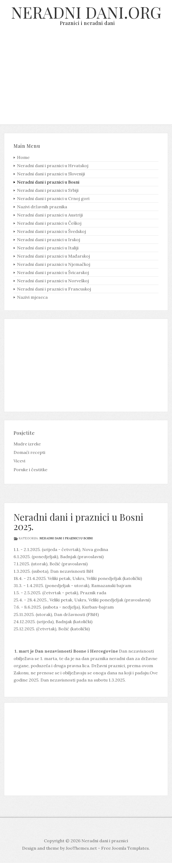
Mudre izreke (27, 444)
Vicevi (19, 461)
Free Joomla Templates (125, 848)
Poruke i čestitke (30, 470)
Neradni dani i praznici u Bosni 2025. (78, 522)
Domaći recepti (29, 452)
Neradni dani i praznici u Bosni (66, 538)
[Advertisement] (86, 79)
